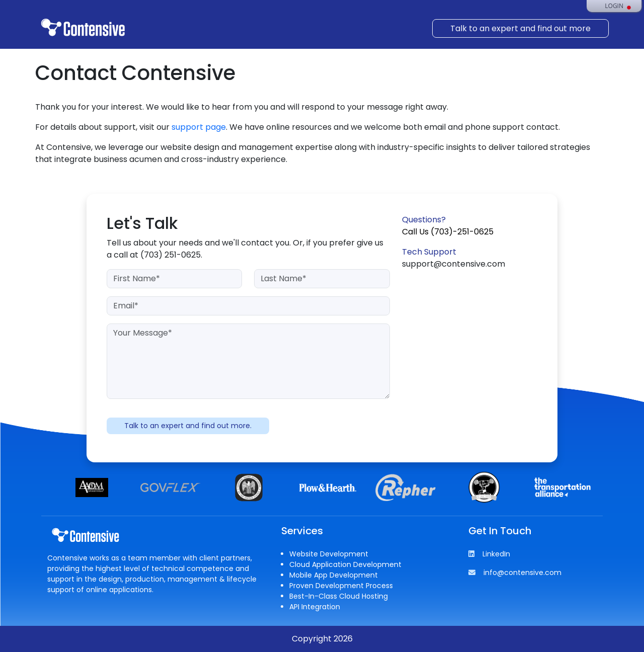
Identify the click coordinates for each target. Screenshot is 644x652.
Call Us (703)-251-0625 (448, 232)
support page (199, 127)
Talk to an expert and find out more (520, 28)
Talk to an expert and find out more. (188, 426)
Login (614, 6)
